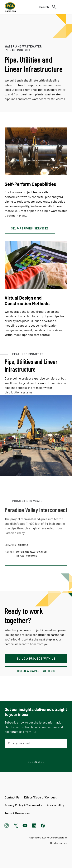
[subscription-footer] (36, 762)
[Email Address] (36, 743)
